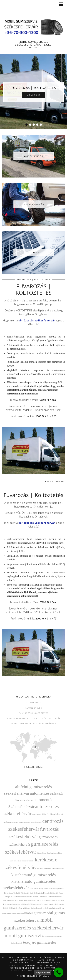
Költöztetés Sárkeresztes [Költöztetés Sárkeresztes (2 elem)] (30, 904)
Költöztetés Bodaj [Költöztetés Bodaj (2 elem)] (36, 888)
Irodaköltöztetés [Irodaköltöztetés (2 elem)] (28, 861)
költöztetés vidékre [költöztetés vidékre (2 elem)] (47, 904)
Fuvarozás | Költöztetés (34, 280)
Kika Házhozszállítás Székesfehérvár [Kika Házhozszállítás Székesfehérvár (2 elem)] (49, 869)
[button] (62, 5)
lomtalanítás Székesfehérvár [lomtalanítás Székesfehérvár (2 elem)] (13, 914)
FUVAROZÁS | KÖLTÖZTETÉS (33, 88)
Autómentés (33, 703)
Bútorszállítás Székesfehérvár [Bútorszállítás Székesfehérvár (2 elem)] (30, 822)
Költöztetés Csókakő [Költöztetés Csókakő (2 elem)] (12, 893)
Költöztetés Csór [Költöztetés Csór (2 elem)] (27, 893)
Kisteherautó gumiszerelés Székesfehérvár (34, 718)
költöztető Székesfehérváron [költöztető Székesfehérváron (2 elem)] (34, 908)
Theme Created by (33, 976)
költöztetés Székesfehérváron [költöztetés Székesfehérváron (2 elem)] (53, 900)
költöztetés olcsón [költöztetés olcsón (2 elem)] (31, 897)
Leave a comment (54, 482)
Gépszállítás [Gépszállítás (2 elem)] (41, 853)
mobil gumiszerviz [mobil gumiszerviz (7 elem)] (24, 936)
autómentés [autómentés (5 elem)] (40, 793)
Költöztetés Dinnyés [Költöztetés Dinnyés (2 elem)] (42, 893)
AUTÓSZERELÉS (19, 963)
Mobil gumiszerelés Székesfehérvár (33, 723)
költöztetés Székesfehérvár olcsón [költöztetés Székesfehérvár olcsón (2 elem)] (28, 900)
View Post (33, 95)
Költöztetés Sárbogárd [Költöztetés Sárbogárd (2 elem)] (12, 904)
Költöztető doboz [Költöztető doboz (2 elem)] (16, 908)
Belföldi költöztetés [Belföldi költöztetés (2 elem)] (11, 822)
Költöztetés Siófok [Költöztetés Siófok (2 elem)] (46, 897)
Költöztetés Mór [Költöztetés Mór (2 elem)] (17, 897)
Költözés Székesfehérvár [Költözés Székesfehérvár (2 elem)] (54, 908)
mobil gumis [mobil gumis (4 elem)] (33, 913)
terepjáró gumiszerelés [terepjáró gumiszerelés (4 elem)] (40, 942)
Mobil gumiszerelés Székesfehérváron (35, 964)
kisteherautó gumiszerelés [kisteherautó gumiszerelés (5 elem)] (33, 875)
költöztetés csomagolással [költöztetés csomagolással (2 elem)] (54, 888)
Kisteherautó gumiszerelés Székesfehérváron (34, 967)
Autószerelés (33, 708)
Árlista (54, 971)
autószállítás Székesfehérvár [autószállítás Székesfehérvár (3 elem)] (48, 814)
